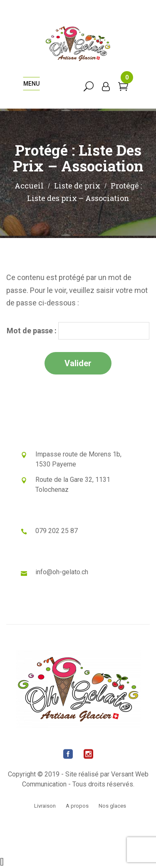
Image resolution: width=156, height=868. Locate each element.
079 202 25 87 (57, 531)
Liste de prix (77, 186)
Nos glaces (112, 806)
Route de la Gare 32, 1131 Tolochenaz (73, 485)
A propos (77, 806)
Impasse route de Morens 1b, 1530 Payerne (78, 459)
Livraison (45, 806)
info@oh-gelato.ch (62, 572)
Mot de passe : (78, 331)
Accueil (29, 186)
